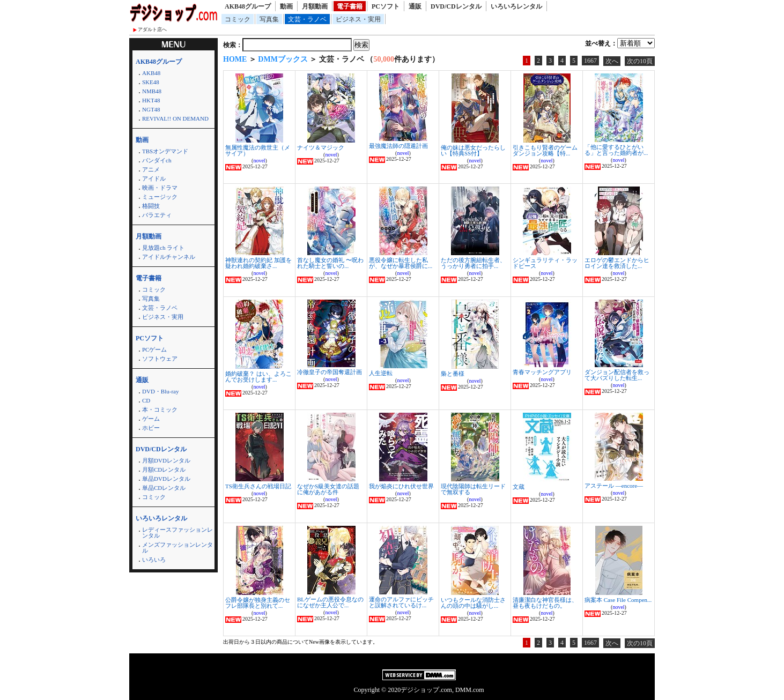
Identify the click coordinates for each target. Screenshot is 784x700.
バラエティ (157, 215)
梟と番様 (453, 374)
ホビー (151, 428)
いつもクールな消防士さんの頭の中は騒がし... (473, 603)
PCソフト (386, 6)
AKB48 (151, 73)
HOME (235, 59)
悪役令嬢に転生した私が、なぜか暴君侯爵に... (401, 263)
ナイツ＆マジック (321, 147)
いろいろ (154, 560)
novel (259, 161)
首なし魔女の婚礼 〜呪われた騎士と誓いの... (330, 263)
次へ (612, 61)
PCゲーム (154, 349)
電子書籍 (350, 6)
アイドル (154, 178)
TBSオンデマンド (165, 151)
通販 (415, 6)
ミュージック (160, 197)
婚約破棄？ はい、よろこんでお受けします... (258, 377)
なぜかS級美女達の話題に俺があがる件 (328, 489)
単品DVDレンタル (166, 479)
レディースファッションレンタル (177, 533)
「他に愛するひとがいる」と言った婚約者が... (616, 150)
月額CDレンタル (164, 470)
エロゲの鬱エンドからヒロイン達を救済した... (617, 263)
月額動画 (315, 6)
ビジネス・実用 (358, 19)
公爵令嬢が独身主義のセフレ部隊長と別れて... (258, 603)
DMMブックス (283, 59)
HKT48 (151, 100)
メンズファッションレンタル (177, 548)
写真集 (269, 19)
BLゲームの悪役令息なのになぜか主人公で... (330, 602)
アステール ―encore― (614, 486)
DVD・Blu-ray (160, 391)
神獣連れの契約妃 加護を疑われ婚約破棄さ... (258, 263)
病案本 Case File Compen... (618, 600)
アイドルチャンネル (169, 257)
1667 (590, 61)
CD (146, 400)
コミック (238, 19)
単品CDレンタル (164, 488)
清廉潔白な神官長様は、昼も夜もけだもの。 (545, 603)
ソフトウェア (160, 359)
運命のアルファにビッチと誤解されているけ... (401, 602)
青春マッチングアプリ (542, 372)
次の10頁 (640, 61)
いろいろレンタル (516, 6)
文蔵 (519, 487)
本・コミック (160, 409)
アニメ (151, 169)
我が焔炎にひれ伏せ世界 (401, 486)
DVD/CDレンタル (456, 6)
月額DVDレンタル (166, 460)
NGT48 (151, 109)
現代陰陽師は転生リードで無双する (473, 489)
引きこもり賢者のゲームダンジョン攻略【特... (545, 150)
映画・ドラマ (160, 188)
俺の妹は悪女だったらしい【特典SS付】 (473, 150)
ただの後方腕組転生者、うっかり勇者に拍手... (473, 263)
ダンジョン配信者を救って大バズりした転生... (617, 375)
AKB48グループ (248, 6)
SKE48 (151, 82)
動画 (286, 6)
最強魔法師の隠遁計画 (398, 146)
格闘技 (151, 206)
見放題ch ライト (163, 248)
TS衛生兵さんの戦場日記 (258, 486)
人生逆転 (381, 373)
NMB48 (152, 91)
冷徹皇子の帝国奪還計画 (330, 372)
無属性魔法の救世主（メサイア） (258, 150)
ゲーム (151, 419)
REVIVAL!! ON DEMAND (175, 118)
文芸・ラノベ (307, 19)
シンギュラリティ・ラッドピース (545, 263)
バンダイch (157, 160)
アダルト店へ (152, 29)
